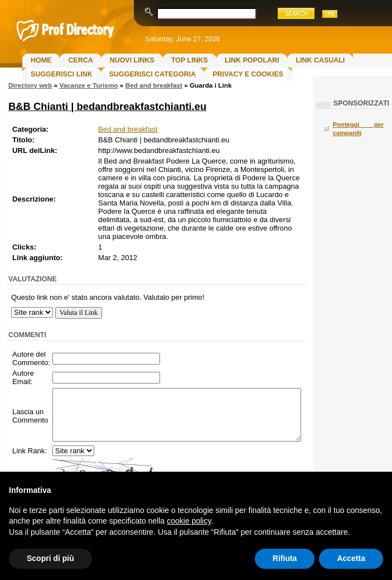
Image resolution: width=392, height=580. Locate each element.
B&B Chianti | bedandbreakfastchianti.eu (107, 106)
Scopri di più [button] (50, 558)
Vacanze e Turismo (88, 85)
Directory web (30, 85)
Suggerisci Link (62, 74)
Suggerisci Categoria (153, 74)
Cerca (80, 60)
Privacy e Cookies (248, 74)
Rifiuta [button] (285, 558)
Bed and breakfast (154, 85)
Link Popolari (252, 60)
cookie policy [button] (189, 521)
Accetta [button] (351, 558)
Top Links (190, 60)
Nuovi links (132, 60)
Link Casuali (320, 60)
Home (41, 60)
